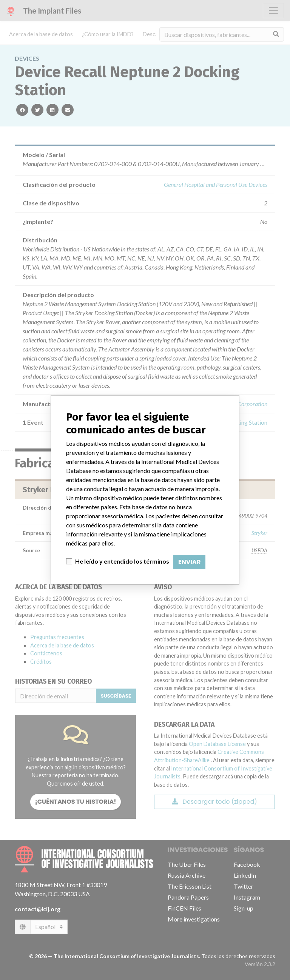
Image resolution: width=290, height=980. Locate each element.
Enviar (189, 562)
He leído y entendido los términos (122, 561)
